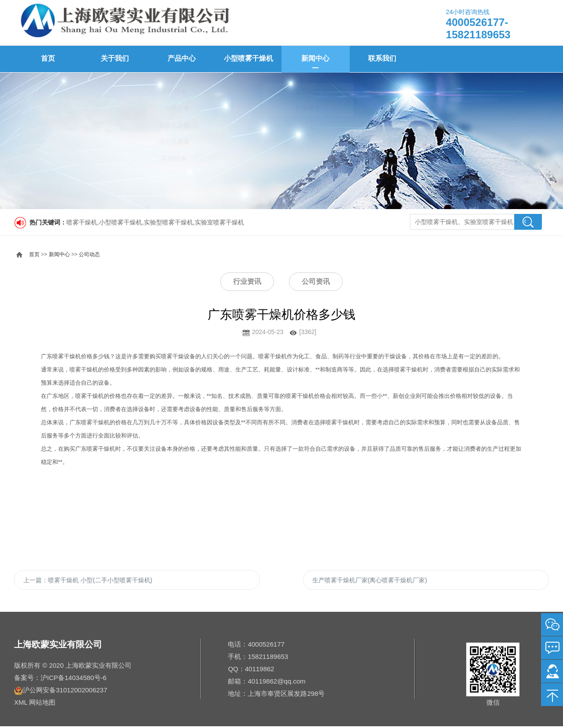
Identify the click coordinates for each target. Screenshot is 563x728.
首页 (48, 59)
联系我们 (382, 59)
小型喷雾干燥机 (248, 59)
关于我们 (114, 59)
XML (21, 704)
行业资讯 (247, 281)
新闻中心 (315, 59)
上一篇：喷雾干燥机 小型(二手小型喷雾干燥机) (88, 581)
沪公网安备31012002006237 (65, 692)
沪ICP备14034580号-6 (73, 679)
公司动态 (89, 254)
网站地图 (42, 704)
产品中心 (181, 59)
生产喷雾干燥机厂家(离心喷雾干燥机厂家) (370, 581)
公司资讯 (316, 281)
